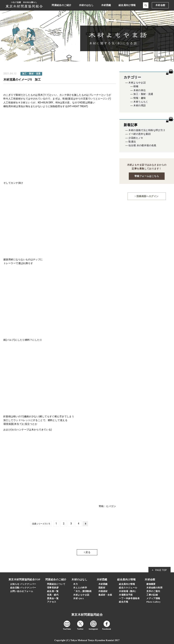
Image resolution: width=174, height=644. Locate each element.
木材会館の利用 (154, 588)
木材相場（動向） (128, 591)
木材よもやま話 (137, 83)
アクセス (52, 602)
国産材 (102, 588)
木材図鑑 (103, 584)
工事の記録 (152, 595)
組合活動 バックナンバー (23, 588)
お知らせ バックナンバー (23, 584)
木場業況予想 (126, 595)
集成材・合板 (105, 595)
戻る (87, 552)
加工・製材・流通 (143, 94)
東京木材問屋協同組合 (87, 615)
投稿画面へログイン (147, 196)
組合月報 (124, 602)
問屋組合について (56, 584)
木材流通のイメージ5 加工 (22, 79)
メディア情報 (153, 598)
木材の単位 (140, 90)
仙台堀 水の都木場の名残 (142, 145)
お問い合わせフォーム (22, 591)
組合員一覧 (53, 591)
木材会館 (160, 5)
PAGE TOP (161, 570)
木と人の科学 (80, 588)
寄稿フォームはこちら (147, 176)
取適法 (132, 142)
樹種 (136, 86)
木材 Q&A (78, 598)
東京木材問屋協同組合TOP (24, 580)
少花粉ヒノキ (136, 138)
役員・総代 (53, 595)
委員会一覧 (53, 598)
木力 (75, 584)
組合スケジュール (128, 588)
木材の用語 (140, 106)
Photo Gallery (153, 602)
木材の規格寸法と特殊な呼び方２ (147, 130)
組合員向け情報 (127, 584)
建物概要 (151, 584)
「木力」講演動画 (82, 591)
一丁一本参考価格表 (129, 598)
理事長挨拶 (53, 588)
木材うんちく (141, 102)
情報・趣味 (140, 98)
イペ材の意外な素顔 (140, 134)
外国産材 (103, 591)
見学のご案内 (153, 591)
